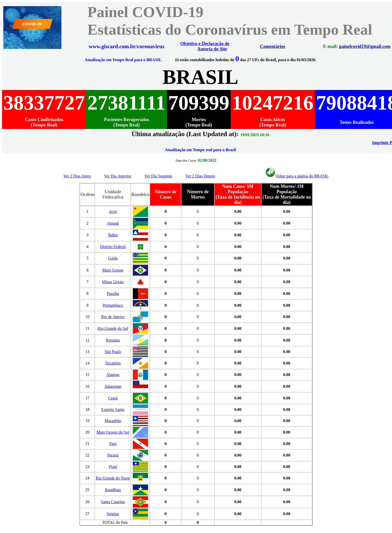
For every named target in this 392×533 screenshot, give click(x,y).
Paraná (113, 455)
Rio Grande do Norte (113, 478)
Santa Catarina (113, 502)
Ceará (113, 398)
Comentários (271, 46)
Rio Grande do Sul (113, 328)
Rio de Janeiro (113, 317)
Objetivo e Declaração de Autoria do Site (208, 46)
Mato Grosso (113, 270)
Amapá (113, 223)
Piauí (113, 467)
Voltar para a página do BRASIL (297, 176)
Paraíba (113, 294)
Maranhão (113, 421)
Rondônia (113, 490)
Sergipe (113, 514)
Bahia (113, 235)
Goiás (113, 258)
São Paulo (113, 352)
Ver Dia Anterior (118, 176)
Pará (113, 444)
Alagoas (113, 375)
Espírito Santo (113, 409)
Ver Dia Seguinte (158, 176)
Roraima (113, 340)
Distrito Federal (113, 247)
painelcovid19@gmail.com (358, 46)
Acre (113, 211)
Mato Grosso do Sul (113, 432)
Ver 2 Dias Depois (200, 176)
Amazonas (113, 386)
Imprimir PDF (378, 143)
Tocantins (113, 363)
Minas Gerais (113, 282)
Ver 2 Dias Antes (77, 176)
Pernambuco (113, 305)
